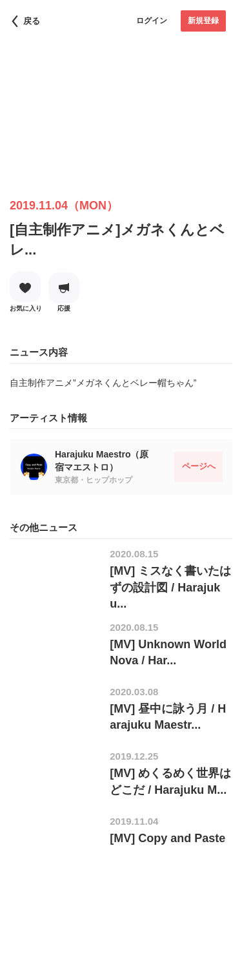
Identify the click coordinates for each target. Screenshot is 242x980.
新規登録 (203, 21)
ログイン (152, 21)
